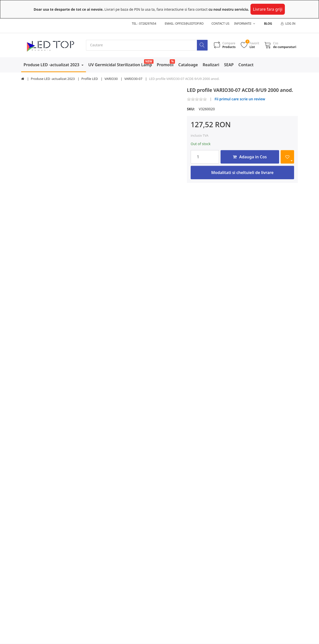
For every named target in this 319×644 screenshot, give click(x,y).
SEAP (229, 65)
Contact (246, 65)
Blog (268, 24)
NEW (149, 61)
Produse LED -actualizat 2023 (52, 65)
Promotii (165, 65)
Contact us (221, 24)
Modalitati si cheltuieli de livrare (242, 173)
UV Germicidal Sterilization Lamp (120, 65)
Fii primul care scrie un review (240, 99)
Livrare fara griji (268, 9)
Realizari (211, 65)
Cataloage (188, 65)
